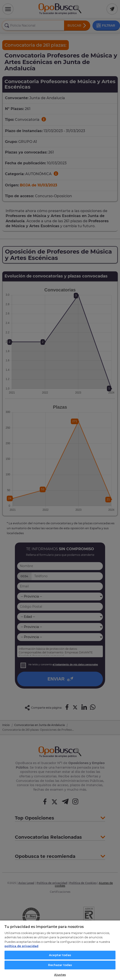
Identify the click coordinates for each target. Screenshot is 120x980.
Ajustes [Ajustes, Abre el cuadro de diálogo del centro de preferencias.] (60, 975)
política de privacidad (21, 946)
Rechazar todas (60, 965)
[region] (60, 950)
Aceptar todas (60, 955)
